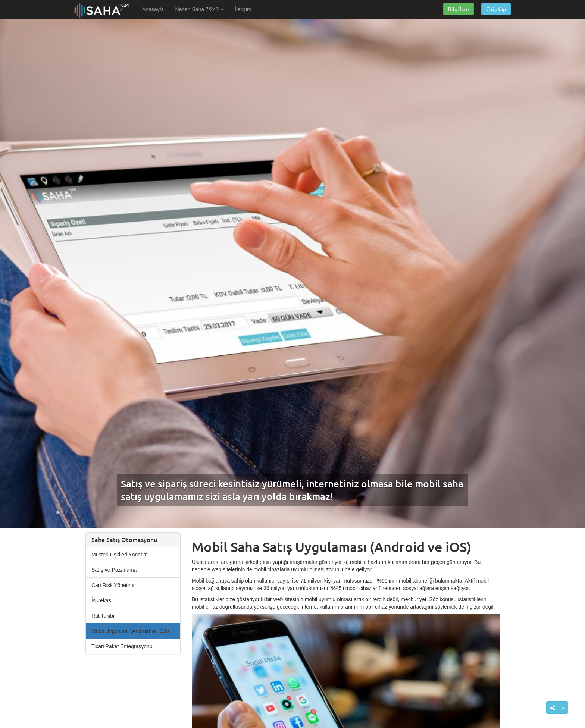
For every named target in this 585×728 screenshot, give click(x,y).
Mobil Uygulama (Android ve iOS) (130, 631)
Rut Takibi (103, 616)
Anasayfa (153, 9)
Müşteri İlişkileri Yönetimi (120, 555)
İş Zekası (102, 600)
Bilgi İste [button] (459, 9)
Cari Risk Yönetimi (113, 585)
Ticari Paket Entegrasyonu (122, 646)
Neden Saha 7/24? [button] (199, 9)
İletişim (243, 9)
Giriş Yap (496, 9)
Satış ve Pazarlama (114, 570)
